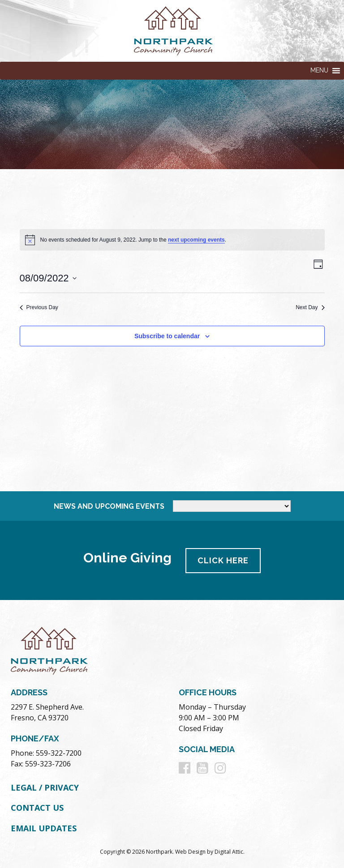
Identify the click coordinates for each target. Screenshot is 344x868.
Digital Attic (229, 851)
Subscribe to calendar (167, 336)
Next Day (310, 307)
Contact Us (37, 807)
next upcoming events (196, 240)
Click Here (224, 560)
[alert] (172, 240)
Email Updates (44, 828)
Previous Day (39, 307)
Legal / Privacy (45, 787)
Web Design (190, 851)
